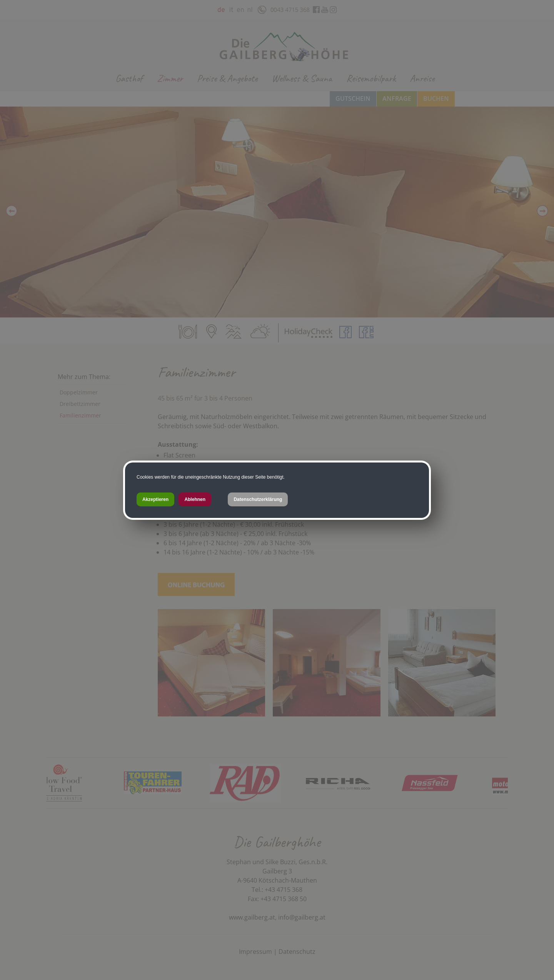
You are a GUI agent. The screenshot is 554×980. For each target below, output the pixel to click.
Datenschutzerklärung (258, 499)
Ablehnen (195, 499)
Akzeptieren (155, 499)
